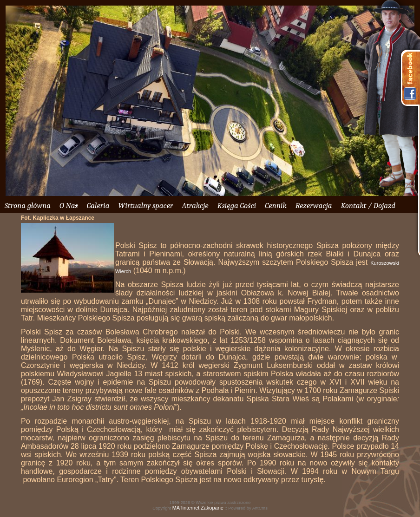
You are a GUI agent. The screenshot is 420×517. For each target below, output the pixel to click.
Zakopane (212, 508)
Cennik (276, 206)
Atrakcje (195, 206)
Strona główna (28, 206)
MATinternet (186, 508)
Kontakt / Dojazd (368, 206)
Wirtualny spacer (145, 206)
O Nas (69, 206)
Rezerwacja (314, 206)
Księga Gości (237, 206)
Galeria (98, 206)
